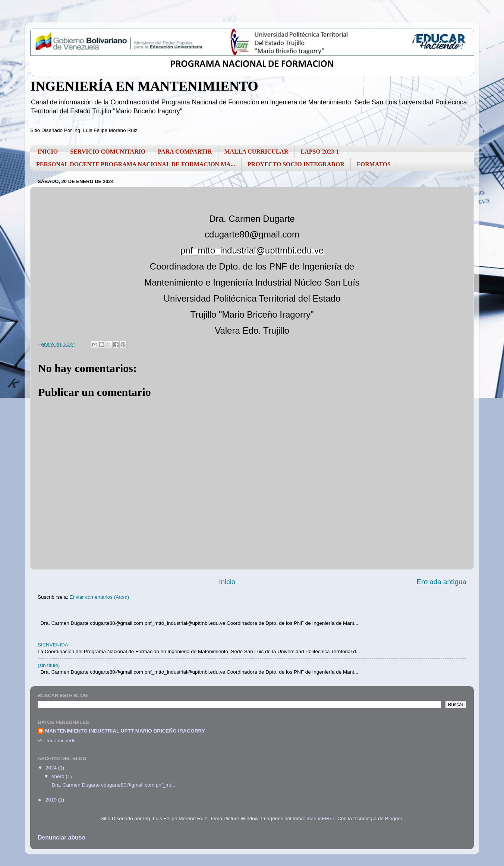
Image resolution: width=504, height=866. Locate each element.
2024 (52, 768)
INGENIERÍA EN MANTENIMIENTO (144, 86)
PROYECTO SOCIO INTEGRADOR (296, 164)
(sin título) (49, 665)
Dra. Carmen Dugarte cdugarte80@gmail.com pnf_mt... (113, 785)
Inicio (227, 582)
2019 (52, 800)
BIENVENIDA (53, 645)
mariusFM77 (321, 818)
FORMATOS (374, 164)
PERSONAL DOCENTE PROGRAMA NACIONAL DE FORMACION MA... (136, 164)
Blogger (394, 818)
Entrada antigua (442, 582)
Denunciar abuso (62, 837)
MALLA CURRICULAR (256, 152)
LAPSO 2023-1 (320, 152)
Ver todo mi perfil (56, 741)
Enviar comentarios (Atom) (100, 597)
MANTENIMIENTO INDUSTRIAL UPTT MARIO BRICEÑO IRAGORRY (125, 731)
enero (59, 776)
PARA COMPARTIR (185, 152)
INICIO (48, 152)
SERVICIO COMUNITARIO (108, 152)
